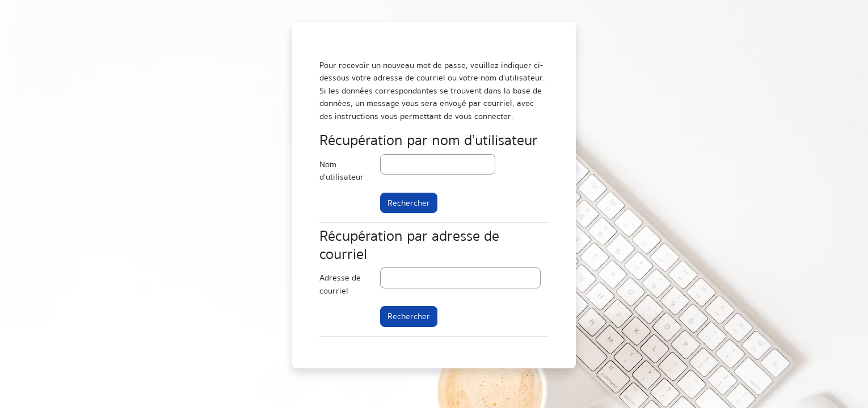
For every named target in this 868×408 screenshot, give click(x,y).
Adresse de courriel (340, 284)
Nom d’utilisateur (342, 171)
